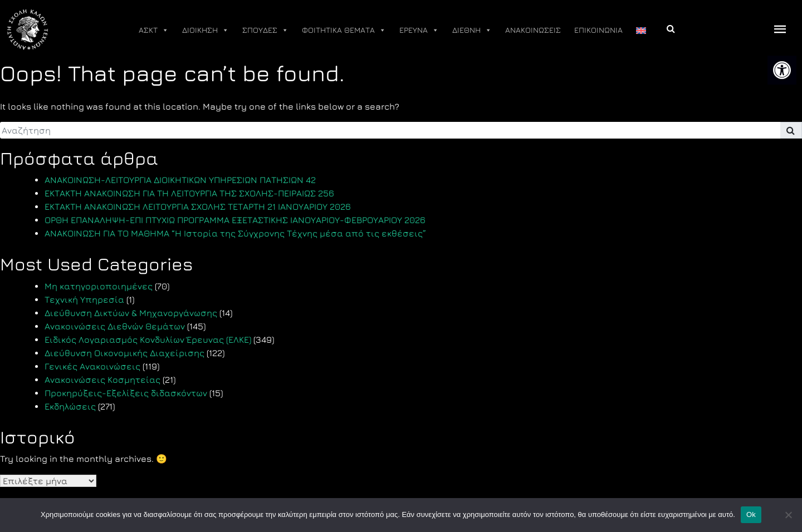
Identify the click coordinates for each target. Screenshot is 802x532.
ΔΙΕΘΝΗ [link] (472, 30)
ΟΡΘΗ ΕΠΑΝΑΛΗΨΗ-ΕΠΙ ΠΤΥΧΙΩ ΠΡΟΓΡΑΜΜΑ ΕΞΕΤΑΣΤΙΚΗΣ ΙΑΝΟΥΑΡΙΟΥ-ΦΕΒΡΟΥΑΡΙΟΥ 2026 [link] (235, 220)
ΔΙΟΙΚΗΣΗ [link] (206, 30)
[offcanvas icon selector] (780, 30)
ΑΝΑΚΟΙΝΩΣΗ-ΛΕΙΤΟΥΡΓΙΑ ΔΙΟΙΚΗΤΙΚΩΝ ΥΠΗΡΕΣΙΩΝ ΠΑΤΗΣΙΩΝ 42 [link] (180, 180)
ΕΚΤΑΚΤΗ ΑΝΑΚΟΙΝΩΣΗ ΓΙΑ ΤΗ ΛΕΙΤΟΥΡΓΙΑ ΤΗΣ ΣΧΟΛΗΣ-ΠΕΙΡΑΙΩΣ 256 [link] (189, 193)
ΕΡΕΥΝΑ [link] (419, 30)
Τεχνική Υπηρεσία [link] (84, 299)
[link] (782, 70)
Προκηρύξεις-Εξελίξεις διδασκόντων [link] (126, 393)
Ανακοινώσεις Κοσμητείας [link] (102, 380)
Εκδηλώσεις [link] (70, 406)
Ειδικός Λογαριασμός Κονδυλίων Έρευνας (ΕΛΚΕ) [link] (148, 339)
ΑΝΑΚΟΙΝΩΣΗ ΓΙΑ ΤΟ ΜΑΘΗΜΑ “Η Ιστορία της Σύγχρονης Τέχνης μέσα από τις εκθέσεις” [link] (235, 233)
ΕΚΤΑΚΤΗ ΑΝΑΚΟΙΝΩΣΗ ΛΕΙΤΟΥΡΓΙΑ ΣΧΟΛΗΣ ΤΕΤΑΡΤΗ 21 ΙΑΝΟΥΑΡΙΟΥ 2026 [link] (198, 206)
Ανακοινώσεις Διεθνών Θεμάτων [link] (115, 326)
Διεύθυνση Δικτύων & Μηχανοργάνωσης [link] (131, 313)
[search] (390, 130)
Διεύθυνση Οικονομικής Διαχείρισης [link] (124, 353)
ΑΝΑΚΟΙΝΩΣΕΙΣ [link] (533, 30)
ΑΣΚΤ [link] (154, 30)
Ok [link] (751, 514)
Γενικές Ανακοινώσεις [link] (92, 366)
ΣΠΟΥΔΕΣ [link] (265, 30)
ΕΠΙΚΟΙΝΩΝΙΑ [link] (598, 30)
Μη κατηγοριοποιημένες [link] (99, 286)
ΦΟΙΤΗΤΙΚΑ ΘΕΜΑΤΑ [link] (344, 30)
